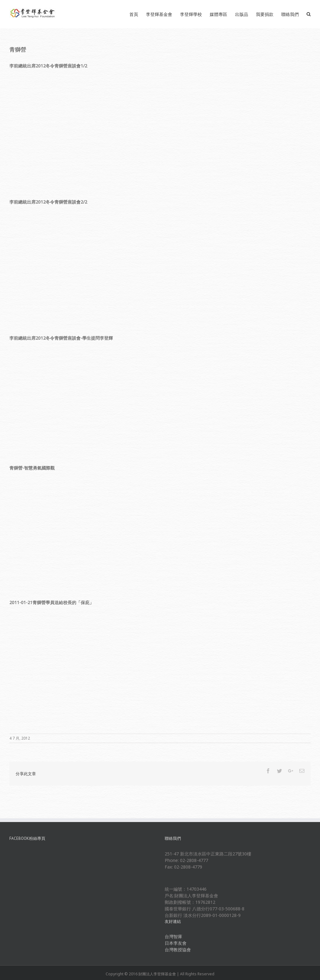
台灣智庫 (173, 936)
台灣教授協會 (178, 950)
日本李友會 (176, 943)
